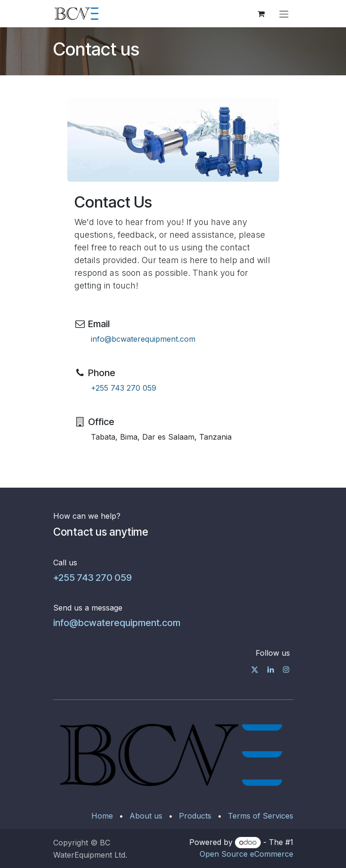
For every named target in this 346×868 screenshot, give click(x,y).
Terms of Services (261, 816)
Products (195, 816)
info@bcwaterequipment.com (143, 339)
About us (146, 816)
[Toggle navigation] (284, 14)
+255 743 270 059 (124, 388)
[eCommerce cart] (261, 14)
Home (102, 816)
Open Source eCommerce (246, 854)
